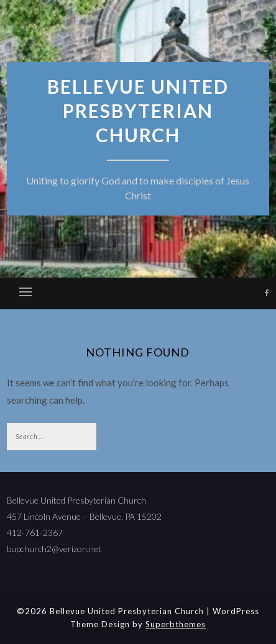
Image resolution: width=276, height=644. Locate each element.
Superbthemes (176, 624)
